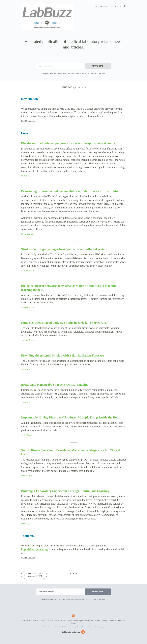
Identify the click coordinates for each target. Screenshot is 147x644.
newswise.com (27, 369)
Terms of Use (52, 620)
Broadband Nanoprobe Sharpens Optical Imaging (55, 385)
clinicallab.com (27, 435)
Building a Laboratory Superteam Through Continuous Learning (65, 491)
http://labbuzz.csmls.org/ (35, 549)
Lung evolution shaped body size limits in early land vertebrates (64, 323)
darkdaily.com (27, 476)
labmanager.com (28, 234)
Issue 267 (73, 87)
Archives (116, 6)
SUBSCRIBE (98, 66)
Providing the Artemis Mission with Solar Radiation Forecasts (63, 355)
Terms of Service (95, 627)
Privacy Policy (63, 620)
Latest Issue (101, 6)
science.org (26, 176)
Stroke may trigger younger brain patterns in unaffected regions (64, 249)
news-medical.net (28, 270)
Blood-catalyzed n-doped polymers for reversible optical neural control (69, 143)
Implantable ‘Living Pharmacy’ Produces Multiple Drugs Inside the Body (71, 417)
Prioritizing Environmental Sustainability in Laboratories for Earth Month (72, 191)
